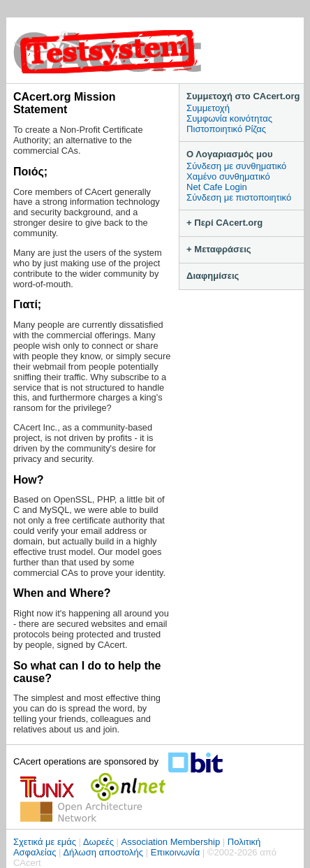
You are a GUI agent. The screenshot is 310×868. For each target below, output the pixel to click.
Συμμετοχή (208, 108)
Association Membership (171, 842)
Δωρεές (98, 842)
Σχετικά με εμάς (45, 842)
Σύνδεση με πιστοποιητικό (239, 197)
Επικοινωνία (176, 852)
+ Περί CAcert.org (224, 223)
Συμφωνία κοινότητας (229, 118)
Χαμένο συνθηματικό (228, 176)
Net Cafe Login (217, 187)
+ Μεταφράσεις (219, 249)
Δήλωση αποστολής (103, 852)
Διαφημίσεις (213, 276)
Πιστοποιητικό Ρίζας (226, 129)
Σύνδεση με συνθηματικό (236, 166)
